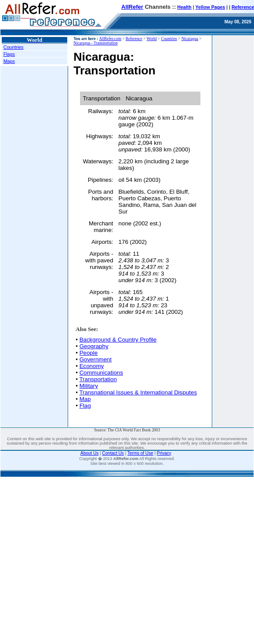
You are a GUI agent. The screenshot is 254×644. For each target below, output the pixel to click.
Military (89, 386)
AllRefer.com (110, 39)
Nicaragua (190, 39)
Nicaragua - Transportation (96, 43)
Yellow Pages (210, 7)
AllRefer (132, 7)
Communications (101, 373)
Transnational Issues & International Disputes (138, 392)
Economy (92, 366)
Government (96, 359)
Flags (9, 54)
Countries (14, 47)
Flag (85, 406)
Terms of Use (140, 453)
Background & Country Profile (118, 340)
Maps (9, 61)
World (151, 39)
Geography (94, 346)
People (89, 353)
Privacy (164, 453)
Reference (134, 39)
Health (184, 7)
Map (85, 399)
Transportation (98, 379)
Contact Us (113, 453)
